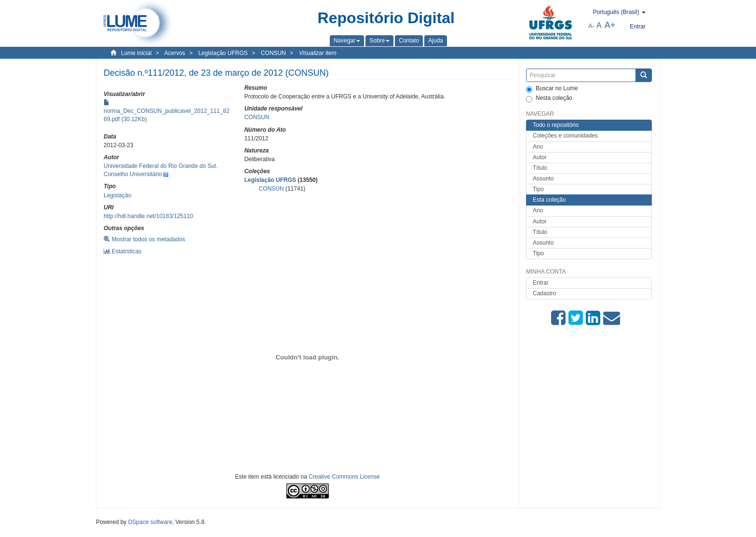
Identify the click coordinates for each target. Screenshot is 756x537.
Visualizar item (318, 53)
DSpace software (150, 522)
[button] (347, 41)
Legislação (117, 195)
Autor (540, 157)
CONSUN (273, 53)
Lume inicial (136, 53)
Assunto (543, 179)
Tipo (538, 189)
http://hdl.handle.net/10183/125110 (148, 216)
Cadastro (545, 293)
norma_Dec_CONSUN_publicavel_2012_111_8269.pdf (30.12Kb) (167, 111)
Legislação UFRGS (223, 53)
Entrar (541, 283)
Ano (538, 147)
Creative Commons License (344, 477)
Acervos (175, 53)
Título (540, 168)
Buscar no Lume (552, 89)
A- (591, 26)
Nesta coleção (549, 98)
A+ (610, 25)
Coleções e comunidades (565, 136)
